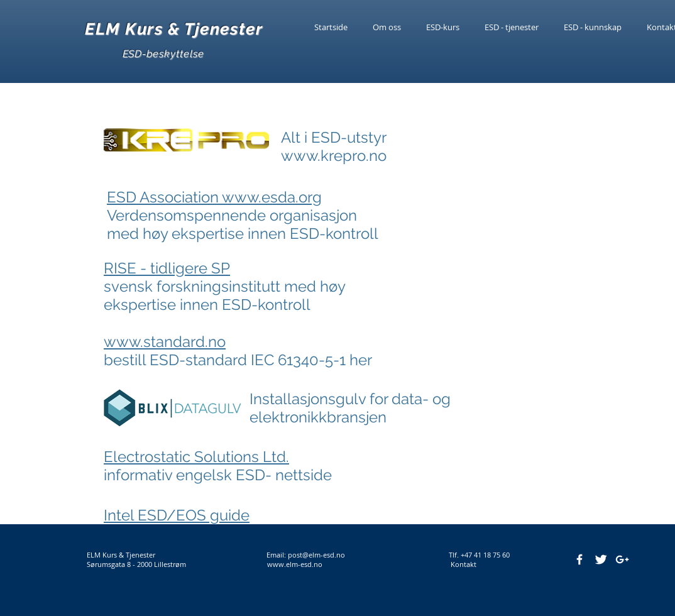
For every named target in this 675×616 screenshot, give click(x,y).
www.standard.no (165, 342)
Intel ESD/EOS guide (177, 515)
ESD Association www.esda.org (214, 197)
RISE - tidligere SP (167, 268)
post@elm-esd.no (316, 555)
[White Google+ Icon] (622, 559)
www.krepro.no (334, 156)
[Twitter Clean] (601, 559)
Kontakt (461, 564)
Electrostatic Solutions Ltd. (196, 457)
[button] (593, 27)
